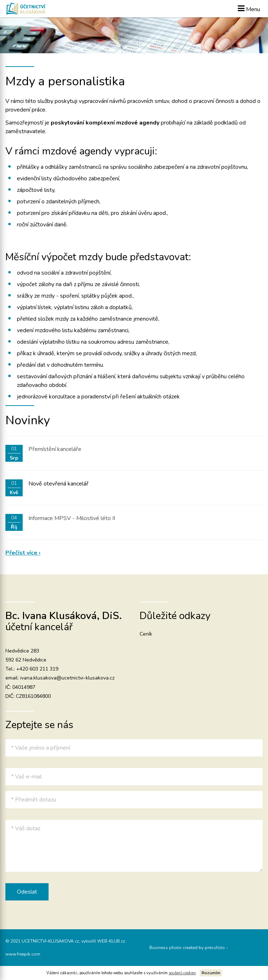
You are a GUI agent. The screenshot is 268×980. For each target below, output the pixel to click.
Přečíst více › (23, 553)
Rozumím (211, 973)
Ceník (146, 634)
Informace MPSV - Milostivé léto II (72, 518)
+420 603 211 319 (37, 669)
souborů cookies (182, 973)
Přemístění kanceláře (55, 449)
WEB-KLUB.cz (111, 941)
